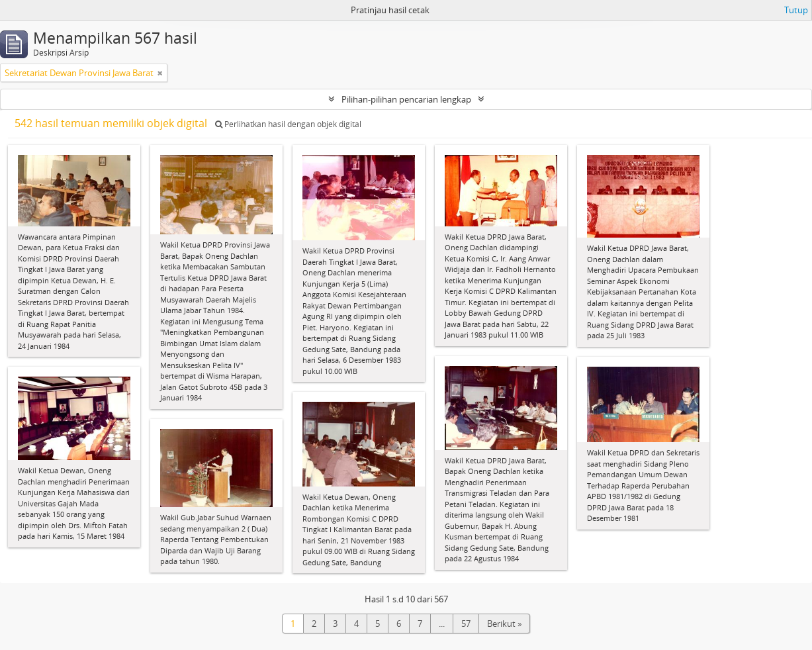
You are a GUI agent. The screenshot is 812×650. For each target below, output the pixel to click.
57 (466, 624)
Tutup (796, 10)
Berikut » (504, 624)
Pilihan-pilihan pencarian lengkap (406, 99)
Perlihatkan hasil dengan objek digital (288, 124)
